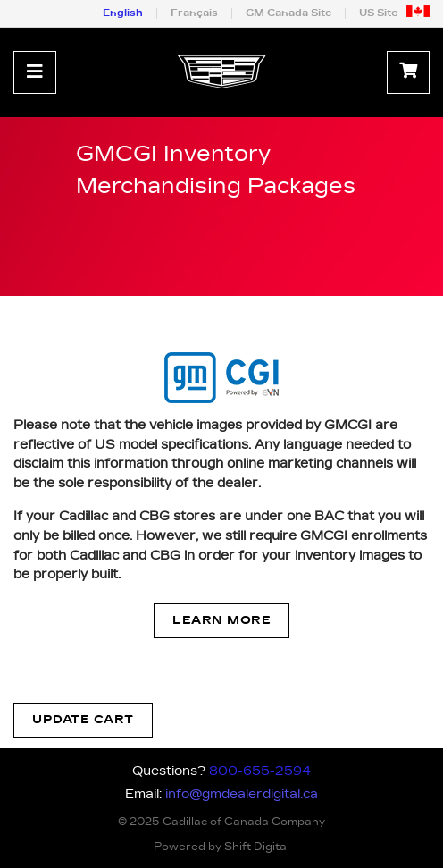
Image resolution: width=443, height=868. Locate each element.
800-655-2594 (260, 771)
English (123, 13)
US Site (378, 13)
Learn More (221, 621)
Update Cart (83, 720)
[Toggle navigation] (35, 72)
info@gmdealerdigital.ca (242, 795)
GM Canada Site (288, 13)
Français (194, 13)
